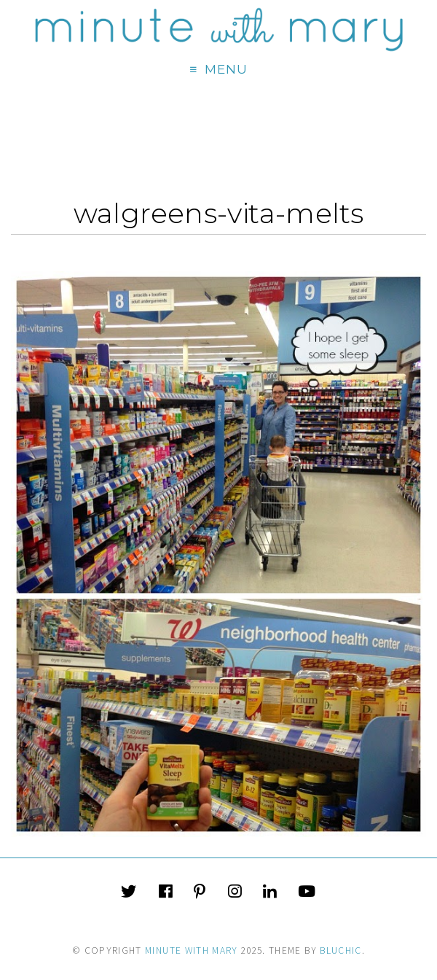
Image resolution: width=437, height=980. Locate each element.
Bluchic (340, 950)
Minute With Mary (192, 950)
